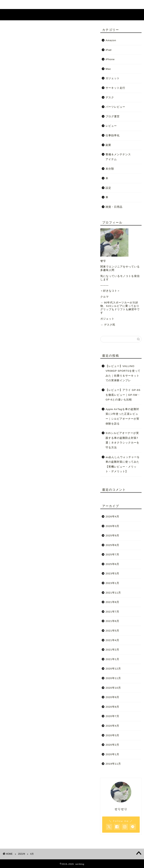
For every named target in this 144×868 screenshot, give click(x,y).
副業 (108, 145)
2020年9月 (112, 697)
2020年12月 (113, 669)
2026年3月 (112, 526)
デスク (110, 97)
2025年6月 (112, 564)
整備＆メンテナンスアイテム (118, 157)
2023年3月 (112, 574)
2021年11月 (113, 593)
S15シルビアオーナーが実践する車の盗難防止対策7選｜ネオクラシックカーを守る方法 (122, 440)
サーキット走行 (115, 88)
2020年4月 (112, 726)
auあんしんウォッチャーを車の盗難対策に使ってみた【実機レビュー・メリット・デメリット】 (123, 464)
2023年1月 (112, 583)
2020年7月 (112, 716)
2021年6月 (112, 621)
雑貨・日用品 (114, 207)
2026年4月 (112, 517)
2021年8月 (112, 602)
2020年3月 (112, 735)
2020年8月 (112, 707)
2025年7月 (112, 555)
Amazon (111, 40)
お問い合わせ (95, 5)
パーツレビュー (115, 107)
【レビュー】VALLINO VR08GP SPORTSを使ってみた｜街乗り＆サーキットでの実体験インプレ (123, 373)
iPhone (110, 59)
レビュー (111, 126)
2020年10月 (113, 688)
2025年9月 (112, 536)
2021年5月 (112, 631)
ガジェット (113, 78)
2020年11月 (113, 678)
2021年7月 (112, 612)
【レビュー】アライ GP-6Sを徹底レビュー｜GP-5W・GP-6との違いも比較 (123, 395)
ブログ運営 (113, 116)
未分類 (110, 169)
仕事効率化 (113, 135)
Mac (108, 69)
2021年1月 (112, 659)
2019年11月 (113, 764)
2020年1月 (112, 754)
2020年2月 (112, 745)
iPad (108, 50)
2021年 (22, 854)
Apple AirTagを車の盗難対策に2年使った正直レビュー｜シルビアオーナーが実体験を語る (122, 416)
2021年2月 (112, 650)
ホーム (49, 5)
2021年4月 (112, 640)
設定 (108, 188)
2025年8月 (112, 545)
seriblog (72, 14)
